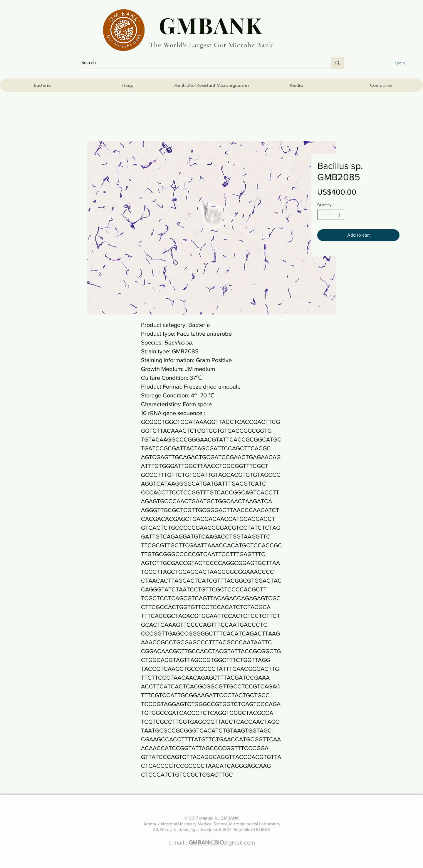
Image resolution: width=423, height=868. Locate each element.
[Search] (200, 63)
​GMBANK (211, 25)
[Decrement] (322, 215)
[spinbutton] (331, 215)
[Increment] (340, 215)
